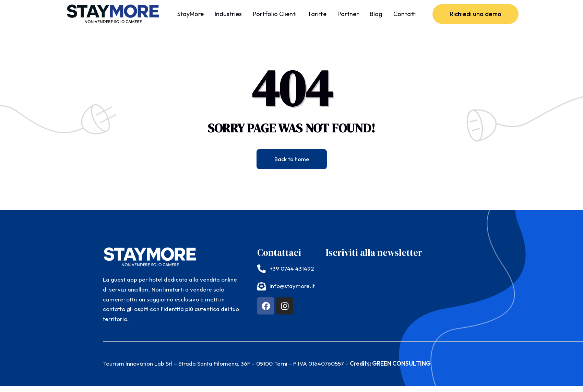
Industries (228, 14)
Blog (376, 14)
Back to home (292, 159)
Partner (348, 14)
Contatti (405, 14)
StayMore (191, 14)
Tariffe (317, 14)
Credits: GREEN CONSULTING (390, 363)
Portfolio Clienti (275, 14)
